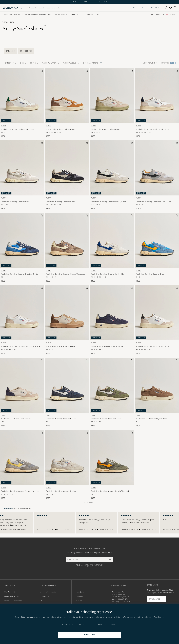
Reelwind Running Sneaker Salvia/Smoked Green (110, 491)
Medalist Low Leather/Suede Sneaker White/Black (153, 346)
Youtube (79, 601)
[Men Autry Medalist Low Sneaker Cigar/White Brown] (157, 385)
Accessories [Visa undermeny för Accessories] (33, 14)
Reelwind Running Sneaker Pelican (62, 491)
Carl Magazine (158, 14)
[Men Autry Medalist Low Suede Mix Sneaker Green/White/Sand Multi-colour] (112, 96)
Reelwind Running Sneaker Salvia (106, 419)
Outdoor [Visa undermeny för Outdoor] (72, 14)
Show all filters (92, 63)
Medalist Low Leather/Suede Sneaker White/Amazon (18, 129)
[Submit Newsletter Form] (110, 559)
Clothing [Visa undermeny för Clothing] (17, 14)
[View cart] (175, 8)
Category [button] (11, 63)
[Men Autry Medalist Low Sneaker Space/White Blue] (112, 313)
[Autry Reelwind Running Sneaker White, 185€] (22, 175)
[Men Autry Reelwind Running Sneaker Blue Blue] (157, 240)
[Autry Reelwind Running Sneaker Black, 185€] (67, 175)
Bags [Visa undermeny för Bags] (49, 14)
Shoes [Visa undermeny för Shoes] (24, 14)
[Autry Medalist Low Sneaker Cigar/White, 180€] (157, 392)
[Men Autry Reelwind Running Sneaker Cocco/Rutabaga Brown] (67, 240)
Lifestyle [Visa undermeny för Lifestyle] (56, 14)
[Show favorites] (171, 8)
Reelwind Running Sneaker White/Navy (108, 274)
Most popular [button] (150, 63)
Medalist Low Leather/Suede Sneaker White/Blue (153, 129)
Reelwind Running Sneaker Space (61, 419)
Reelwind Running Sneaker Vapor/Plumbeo (20, 491)
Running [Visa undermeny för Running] (80, 14)
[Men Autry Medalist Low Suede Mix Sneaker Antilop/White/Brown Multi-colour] (67, 96)
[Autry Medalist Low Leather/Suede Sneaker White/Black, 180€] (157, 320)
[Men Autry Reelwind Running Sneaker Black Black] (67, 168)
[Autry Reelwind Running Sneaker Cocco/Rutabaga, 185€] (67, 248)
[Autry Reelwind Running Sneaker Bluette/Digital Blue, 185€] (22, 248)
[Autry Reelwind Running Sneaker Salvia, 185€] (112, 392)
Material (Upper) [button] (51, 63)
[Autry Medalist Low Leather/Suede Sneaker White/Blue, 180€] (157, 103)
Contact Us (44, 596)
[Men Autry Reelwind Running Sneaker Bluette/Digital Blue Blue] (22, 240)
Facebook (79, 596)
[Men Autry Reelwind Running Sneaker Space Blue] (67, 385)
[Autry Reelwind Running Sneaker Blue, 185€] (157, 248)
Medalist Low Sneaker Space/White (107, 346)
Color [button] (34, 63)
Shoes (11, 22)
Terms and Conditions (13, 601)
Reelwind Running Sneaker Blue (150, 274)
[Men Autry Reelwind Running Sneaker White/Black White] (112, 168)
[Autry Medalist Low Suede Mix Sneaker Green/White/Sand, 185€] (112, 103)
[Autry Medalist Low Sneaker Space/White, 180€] (112, 320)
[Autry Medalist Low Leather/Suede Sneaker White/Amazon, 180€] (22, 103)
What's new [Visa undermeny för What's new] (7, 14)
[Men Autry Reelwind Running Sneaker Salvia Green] (112, 385)
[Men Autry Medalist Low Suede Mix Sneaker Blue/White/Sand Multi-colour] (22, 385)
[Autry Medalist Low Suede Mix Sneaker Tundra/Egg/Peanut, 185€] (67, 320)
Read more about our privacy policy (89, 566)
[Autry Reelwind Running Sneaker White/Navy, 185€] (112, 248)
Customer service (136, 8)
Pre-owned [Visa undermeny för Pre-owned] (89, 14)
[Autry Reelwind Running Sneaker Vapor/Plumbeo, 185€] (22, 465)
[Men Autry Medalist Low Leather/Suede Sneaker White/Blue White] (157, 96)
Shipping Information (48, 592)
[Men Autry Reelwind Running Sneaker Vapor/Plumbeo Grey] (22, 458)
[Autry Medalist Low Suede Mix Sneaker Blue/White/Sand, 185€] (22, 392)
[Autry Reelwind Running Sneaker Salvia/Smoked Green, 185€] (112, 465)
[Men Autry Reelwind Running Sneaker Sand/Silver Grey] (157, 168)
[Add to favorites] (41, 71)
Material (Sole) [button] (71, 63)
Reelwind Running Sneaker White (16, 202)
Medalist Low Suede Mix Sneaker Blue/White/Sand (16, 419)
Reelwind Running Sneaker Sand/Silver (153, 202)
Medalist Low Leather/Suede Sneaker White (21, 346)
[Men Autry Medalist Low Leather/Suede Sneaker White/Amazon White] (22, 96)
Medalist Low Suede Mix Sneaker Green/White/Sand (106, 129)
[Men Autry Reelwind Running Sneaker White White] (22, 168)
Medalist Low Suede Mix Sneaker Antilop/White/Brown (61, 129)
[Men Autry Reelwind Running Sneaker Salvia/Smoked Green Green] (112, 458)
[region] (89, 523)
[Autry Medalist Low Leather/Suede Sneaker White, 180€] (22, 320)
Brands (64, 14)
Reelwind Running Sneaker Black (61, 202)
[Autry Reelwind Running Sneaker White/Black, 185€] (112, 175)
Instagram (80, 592)
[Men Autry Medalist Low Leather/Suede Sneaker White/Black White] (157, 313)
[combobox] (173, 14)
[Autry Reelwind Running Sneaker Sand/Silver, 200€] (157, 175)
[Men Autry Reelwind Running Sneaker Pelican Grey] (67, 458)
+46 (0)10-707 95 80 (123, 602)
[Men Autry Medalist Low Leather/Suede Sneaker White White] (22, 313)
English (173, 14)
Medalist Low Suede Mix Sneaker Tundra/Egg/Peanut (61, 346)
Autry (4, 22)
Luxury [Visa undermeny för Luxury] (98, 14)
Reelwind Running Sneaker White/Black (109, 202)
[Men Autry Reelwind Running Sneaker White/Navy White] (112, 240)
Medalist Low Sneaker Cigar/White (152, 419)
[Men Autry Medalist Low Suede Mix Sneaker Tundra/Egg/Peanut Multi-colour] (67, 313)
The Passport (9, 592)
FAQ (42, 601)
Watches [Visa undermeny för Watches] (43, 14)
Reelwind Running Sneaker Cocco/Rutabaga (66, 274)
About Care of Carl (12, 596)
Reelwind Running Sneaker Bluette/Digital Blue (20, 274)
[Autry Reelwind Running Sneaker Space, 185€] (67, 392)
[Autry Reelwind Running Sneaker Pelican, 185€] (67, 465)
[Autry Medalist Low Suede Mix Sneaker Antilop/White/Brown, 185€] (67, 103)
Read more (159, 617)
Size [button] (23, 63)
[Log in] (166, 8)
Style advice (156, 8)
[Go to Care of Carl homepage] (13, 8)
